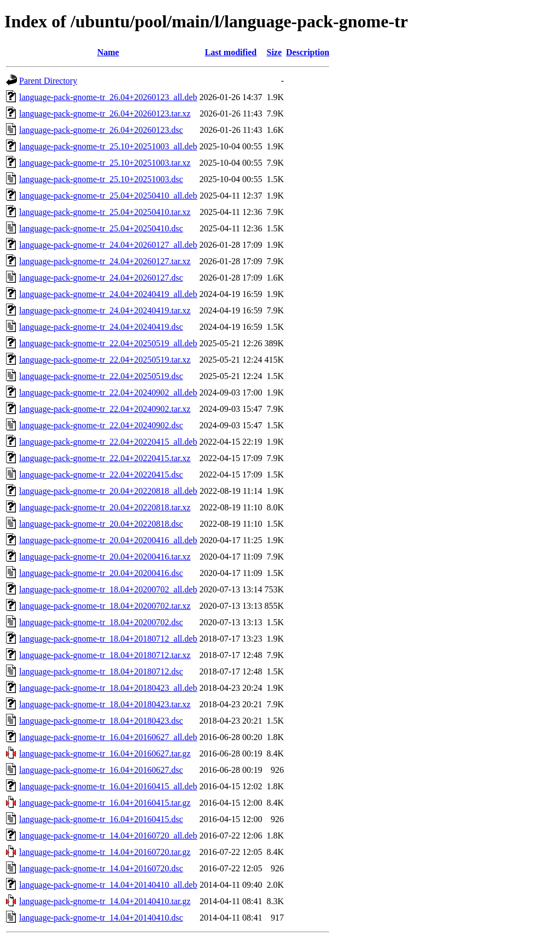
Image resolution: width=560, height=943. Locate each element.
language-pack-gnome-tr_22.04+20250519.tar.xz (105, 360)
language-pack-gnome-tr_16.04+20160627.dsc (101, 770)
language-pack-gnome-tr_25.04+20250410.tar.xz (105, 212)
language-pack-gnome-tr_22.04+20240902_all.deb (108, 392)
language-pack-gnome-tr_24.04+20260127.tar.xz (105, 261)
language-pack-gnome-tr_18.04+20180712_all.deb (108, 639)
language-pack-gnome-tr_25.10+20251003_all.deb (108, 146)
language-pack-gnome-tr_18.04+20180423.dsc (101, 721)
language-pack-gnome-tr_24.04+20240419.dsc (101, 327)
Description (308, 52)
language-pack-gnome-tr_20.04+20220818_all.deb (108, 491)
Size (274, 52)
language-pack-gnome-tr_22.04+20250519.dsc (101, 376)
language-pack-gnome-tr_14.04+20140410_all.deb (108, 885)
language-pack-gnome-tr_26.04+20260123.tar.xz (105, 113)
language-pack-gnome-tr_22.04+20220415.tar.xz (105, 458)
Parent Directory (48, 81)
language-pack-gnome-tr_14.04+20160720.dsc (101, 868)
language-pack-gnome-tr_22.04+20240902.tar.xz (105, 409)
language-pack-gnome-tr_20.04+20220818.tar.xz (105, 507)
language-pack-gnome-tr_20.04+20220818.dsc (101, 524)
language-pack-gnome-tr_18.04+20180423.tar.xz (105, 704)
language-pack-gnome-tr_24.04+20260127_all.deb (108, 245)
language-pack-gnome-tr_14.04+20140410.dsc (101, 918)
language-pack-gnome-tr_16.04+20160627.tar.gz (105, 753)
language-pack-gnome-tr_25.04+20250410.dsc (101, 228)
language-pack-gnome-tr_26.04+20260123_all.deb (108, 97)
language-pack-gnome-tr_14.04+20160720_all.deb (108, 836)
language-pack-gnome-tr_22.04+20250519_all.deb (108, 343)
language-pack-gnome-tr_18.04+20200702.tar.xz (105, 606)
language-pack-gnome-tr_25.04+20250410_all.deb (108, 196)
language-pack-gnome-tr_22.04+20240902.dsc (101, 425)
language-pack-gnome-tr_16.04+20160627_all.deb (108, 737)
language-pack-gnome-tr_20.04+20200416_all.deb (108, 540)
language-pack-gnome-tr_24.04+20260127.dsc (101, 278)
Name (108, 52)
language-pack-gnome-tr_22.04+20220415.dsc (101, 475)
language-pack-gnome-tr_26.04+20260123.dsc (101, 130)
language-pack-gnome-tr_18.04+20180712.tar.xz (105, 655)
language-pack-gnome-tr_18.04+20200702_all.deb (108, 589)
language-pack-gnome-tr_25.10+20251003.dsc (101, 179)
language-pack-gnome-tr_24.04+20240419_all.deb (108, 294)
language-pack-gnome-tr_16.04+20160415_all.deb (108, 786)
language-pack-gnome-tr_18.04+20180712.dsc (101, 671)
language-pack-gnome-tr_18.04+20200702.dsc (101, 622)
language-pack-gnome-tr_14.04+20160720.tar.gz (105, 852)
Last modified (231, 52)
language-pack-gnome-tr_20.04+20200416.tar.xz (105, 557)
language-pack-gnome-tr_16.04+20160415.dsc (101, 819)
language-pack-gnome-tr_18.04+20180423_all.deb (108, 688)
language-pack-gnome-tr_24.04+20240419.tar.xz (105, 310)
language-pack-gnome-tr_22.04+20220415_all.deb (108, 442)
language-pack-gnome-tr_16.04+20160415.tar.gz (105, 803)
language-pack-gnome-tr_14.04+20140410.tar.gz (105, 901)
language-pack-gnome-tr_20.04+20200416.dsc (101, 573)
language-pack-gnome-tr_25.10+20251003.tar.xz (105, 163)
